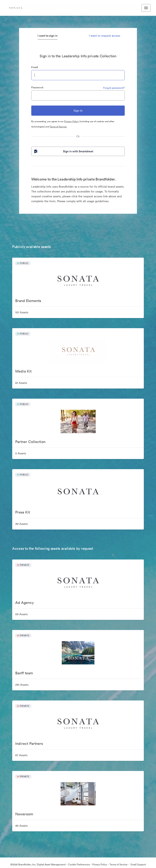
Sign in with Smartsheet (63, 151)
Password (37, 87)
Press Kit (23, 512)
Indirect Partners (29, 744)
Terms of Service (58, 127)
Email (35, 67)
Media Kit (23, 371)
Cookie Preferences (79, 864)
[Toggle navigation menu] (146, 8)
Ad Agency (24, 603)
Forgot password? (114, 88)
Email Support (138, 864)
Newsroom (24, 814)
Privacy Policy (71, 121)
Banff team (24, 673)
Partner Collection (30, 442)
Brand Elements (28, 301)
